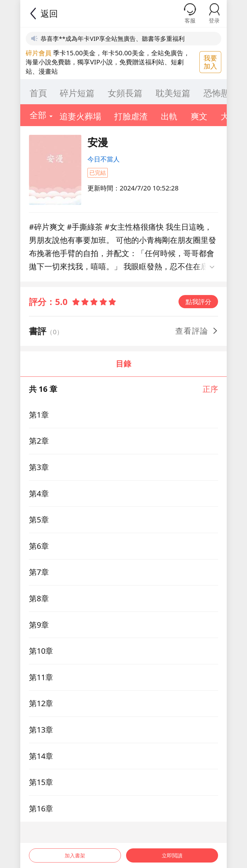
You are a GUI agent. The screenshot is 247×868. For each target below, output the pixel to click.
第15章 (41, 782)
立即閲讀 (173, 851)
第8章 (39, 598)
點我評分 (198, 301)
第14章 (41, 756)
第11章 (41, 677)
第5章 (39, 520)
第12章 (41, 703)
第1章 (39, 415)
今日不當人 (104, 159)
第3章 (39, 467)
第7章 (39, 572)
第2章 (39, 441)
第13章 (41, 730)
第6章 (39, 546)
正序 (210, 389)
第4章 (39, 494)
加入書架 (74, 851)
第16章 (41, 808)
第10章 (41, 651)
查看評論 (197, 331)
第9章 (39, 625)
